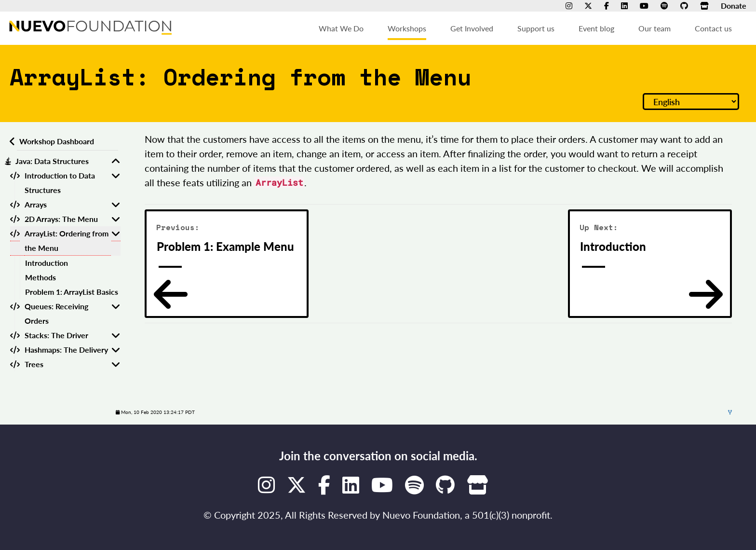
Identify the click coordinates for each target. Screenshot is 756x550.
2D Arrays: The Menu (61, 219)
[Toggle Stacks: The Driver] (116, 335)
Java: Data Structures (52, 161)
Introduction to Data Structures (60, 183)
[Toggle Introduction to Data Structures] (116, 183)
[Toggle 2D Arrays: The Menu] (116, 219)
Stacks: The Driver (56, 335)
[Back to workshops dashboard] (11, 141)
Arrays (36, 204)
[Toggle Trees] (116, 364)
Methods (40, 277)
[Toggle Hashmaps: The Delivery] (116, 350)
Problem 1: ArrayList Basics (72, 292)
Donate (734, 6)
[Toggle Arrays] (116, 205)
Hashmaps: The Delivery (66, 350)
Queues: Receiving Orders (56, 313)
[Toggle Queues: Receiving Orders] (116, 314)
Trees (34, 364)
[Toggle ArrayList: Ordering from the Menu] (116, 241)
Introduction (47, 263)
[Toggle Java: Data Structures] (116, 161)
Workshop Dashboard (57, 141)
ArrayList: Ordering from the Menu (67, 241)
